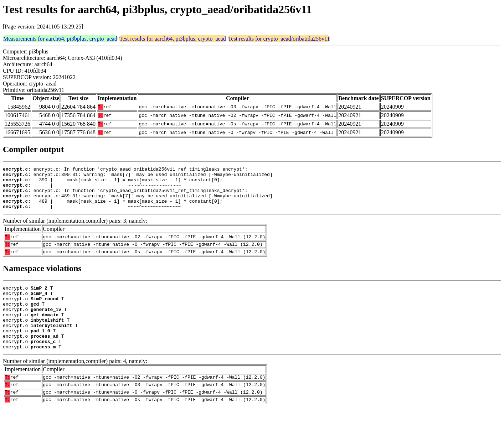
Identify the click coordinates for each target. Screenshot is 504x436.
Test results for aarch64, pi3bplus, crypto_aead (173, 39)
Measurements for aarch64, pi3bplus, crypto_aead (60, 39)
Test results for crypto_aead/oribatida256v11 (279, 39)
